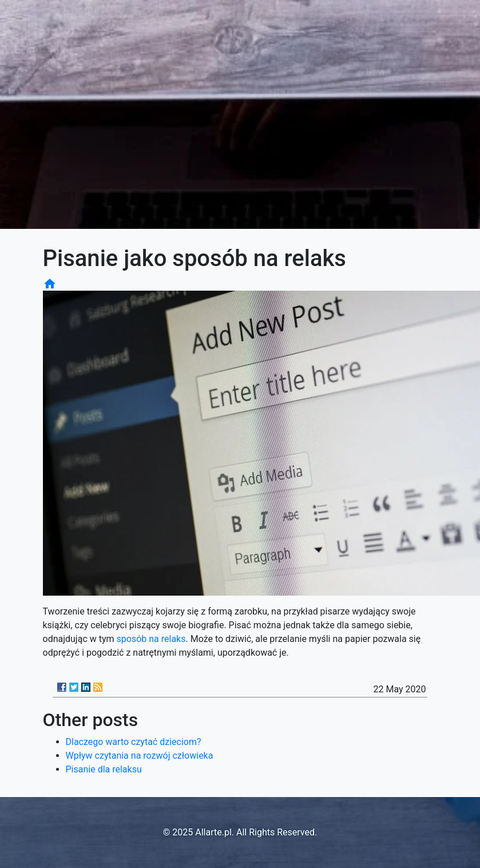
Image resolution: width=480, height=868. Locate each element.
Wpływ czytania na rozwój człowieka (140, 756)
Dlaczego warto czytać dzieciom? (134, 742)
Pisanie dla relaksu (104, 769)
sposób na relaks (151, 639)
